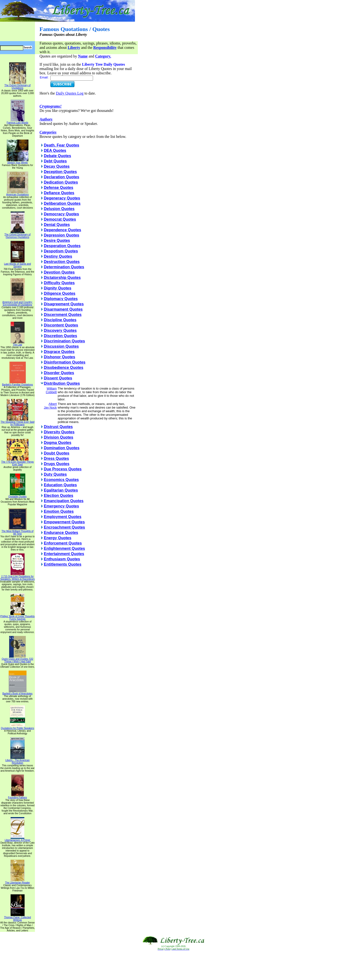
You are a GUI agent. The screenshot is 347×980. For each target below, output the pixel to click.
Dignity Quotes (58, 288)
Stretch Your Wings (18, 161)
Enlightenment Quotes (64, 548)
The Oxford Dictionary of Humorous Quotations (17, 235)
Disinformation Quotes (65, 362)
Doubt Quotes (57, 453)
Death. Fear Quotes (62, 145)
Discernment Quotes (63, 315)
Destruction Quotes (62, 262)
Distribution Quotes (62, 383)
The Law (18, 344)
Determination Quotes (64, 267)
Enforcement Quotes (63, 543)
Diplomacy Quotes (61, 299)
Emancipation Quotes (64, 501)
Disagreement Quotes (64, 304)
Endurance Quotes (61, 533)
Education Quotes (60, 485)
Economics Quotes (61, 480)
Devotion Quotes (59, 272)
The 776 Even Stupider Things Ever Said (17, 462)
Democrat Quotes (60, 219)
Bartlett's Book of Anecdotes (17, 692)
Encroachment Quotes (64, 527)
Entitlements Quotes (63, 564)
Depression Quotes (62, 235)
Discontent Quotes (61, 325)
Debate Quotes (57, 156)
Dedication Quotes (61, 182)
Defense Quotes (59, 188)
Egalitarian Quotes (61, 490)
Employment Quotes (63, 517)
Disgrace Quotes (59, 352)
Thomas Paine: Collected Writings (18, 918)
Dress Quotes (56, 458)
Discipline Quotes (60, 320)
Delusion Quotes (59, 209)
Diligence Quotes (60, 293)
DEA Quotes (55, 151)
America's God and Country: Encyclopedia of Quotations (17, 302)
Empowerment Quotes (64, 522)
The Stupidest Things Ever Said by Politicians (17, 422)
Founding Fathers (17, 796)
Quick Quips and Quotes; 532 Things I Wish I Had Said (17, 659)
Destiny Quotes (58, 256)
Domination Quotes (62, 448)
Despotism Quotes (61, 251)
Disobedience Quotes (64, 368)
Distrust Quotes (58, 427)
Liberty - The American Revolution (17, 760)
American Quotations (17, 193)
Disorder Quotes (59, 373)
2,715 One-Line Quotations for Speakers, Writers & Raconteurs (17, 577)
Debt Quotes (55, 161)
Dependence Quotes (63, 230)
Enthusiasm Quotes (62, 559)
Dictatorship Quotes (62, 278)
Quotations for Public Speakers (18, 727)
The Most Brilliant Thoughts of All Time (17, 531)
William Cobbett (51, 390)
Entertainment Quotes (64, 554)
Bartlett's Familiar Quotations (17, 384)
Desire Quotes (57, 240)
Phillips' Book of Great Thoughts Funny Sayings (17, 617)
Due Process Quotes (63, 469)
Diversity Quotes (59, 432)
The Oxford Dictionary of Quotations (17, 86)
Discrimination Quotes (64, 341)
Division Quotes (59, 437)
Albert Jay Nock (50, 406)
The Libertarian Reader (17, 882)
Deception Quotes (60, 172)
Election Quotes (59, 496)
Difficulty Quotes (59, 283)
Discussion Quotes (61, 346)
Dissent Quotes (58, 378)
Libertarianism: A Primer (17, 839)
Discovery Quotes (60, 330)
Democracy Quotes (61, 214)
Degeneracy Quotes (62, 198)
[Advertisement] (173, 965)
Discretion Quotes (60, 336)
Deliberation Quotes (62, 203)
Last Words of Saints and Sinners (18, 264)
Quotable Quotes (18, 495)
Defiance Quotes (59, 193)
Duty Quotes (55, 474)
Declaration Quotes (62, 177)
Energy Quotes (58, 538)
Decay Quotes (57, 166)
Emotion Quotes (59, 511)
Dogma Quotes (58, 443)
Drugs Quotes (57, 464)
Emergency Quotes (61, 506)
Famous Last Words (17, 122)
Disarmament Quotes (63, 309)
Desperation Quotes (62, 246)
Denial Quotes (57, 225)
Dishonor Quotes (60, 357)
